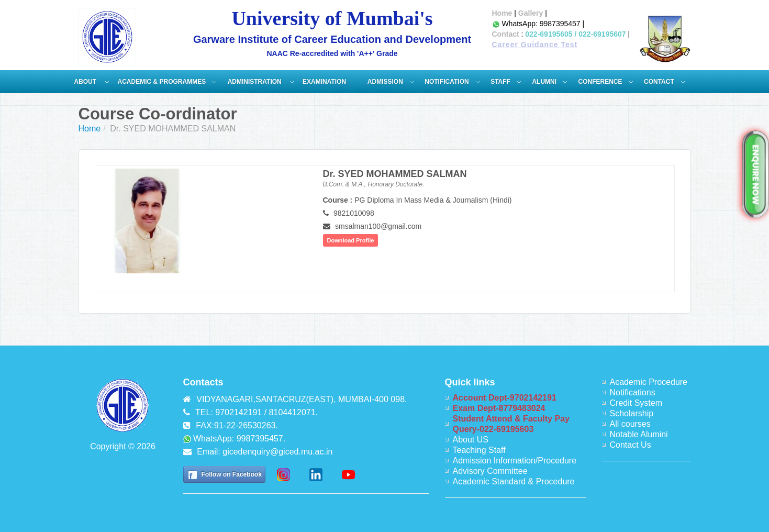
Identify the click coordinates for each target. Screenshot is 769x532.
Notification (447, 82)
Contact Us (631, 445)
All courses (630, 424)
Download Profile (351, 240)
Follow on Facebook (232, 474)
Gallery (531, 13)
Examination (324, 82)
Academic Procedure (649, 382)
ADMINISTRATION (255, 82)
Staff (500, 82)
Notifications (633, 392)
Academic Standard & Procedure (514, 481)
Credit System (636, 403)
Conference (600, 82)
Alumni (544, 82)
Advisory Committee (490, 471)
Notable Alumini (639, 434)
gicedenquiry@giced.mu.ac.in (277, 452)
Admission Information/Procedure (515, 461)
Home (502, 13)
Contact (506, 34)
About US (471, 440)
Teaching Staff (479, 450)
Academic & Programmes (162, 82)
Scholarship (632, 413)
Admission (385, 82)
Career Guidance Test (535, 45)
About (86, 82)
